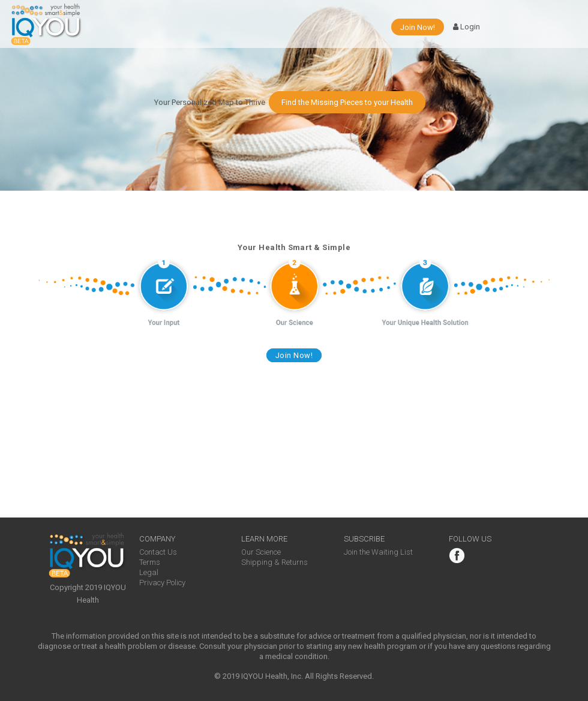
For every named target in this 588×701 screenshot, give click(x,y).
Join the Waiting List (378, 552)
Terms (150, 562)
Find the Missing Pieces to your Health (347, 102)
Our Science (261, 552)
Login (466, 27)
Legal (149, 572)
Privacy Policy (162, 583)
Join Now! (418, 27)
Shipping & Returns (274, 562)
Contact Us (158, 552)
